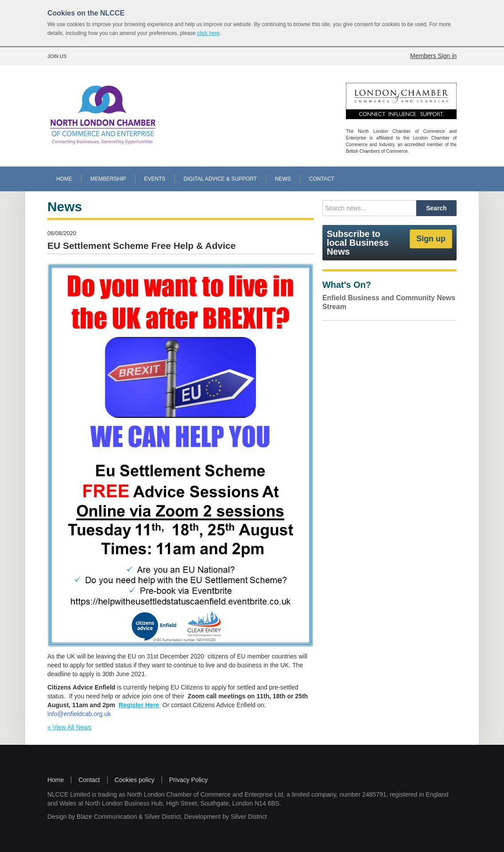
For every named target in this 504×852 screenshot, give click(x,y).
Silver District (163, 817)
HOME (64, 179)
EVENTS (155, 179)
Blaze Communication (107, 817)
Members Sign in (433, 56)
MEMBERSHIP (108, 179)
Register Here (139, 705)
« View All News (69, 727)
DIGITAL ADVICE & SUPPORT (220, 179)
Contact (89, 780)
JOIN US (57, 56)
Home (56, 780)
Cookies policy (135, 780)
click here (208, 33)
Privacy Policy (188, 780)
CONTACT (322, 179)
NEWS (283, 179)
